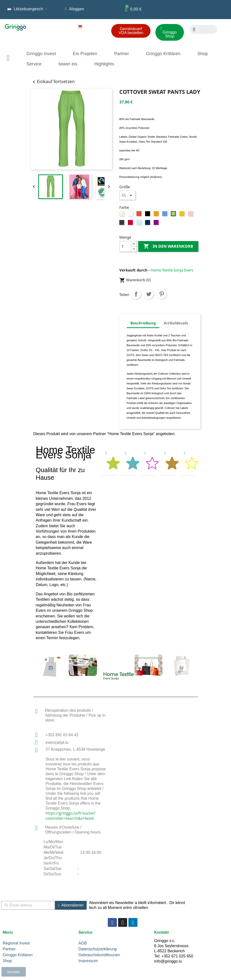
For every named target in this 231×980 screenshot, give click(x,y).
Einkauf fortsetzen (53, 81)
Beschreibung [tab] (143, 323)
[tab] (109, 462)
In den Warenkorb (168, 246)
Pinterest (162, 294)
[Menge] (125, 246)
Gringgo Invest (41, 54)
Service (34, 64)
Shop (203, 54)
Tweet (149, 294)
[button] (131, 31)
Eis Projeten (85, 54)
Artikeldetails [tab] (176, 323)
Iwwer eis (68, 64)
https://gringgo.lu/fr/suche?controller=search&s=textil (71, 816)
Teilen (136, 294)
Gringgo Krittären (163, 54)
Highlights (104, 64)
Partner (122, 54)
